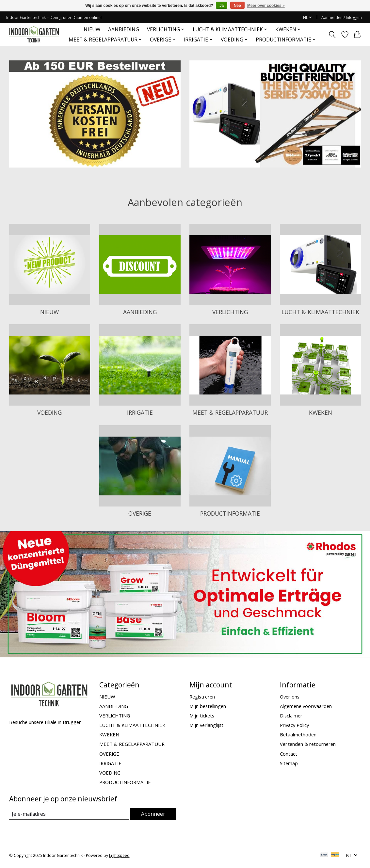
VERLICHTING (230, 312)
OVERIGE (140, 513)
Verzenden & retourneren (308, 744)
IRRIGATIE (140, 412)
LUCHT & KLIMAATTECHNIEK (320, 312)
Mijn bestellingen (208, 706)
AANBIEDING (124, 30)
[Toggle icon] (332, 35)
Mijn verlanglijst (206, 725)
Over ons (290, 697)
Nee (237, 6)
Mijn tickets (202, 715)
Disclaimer (291, 715)
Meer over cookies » (266, 6)
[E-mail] (69, 814)
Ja (222, 6)
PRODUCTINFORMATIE (230, 513)
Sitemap (289, 763)
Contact (289, 754)
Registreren (202, 697)
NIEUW (92, 30)
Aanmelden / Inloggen (342, 17)
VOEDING (49, 412)
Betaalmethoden (298, 734)
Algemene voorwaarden (306, 706)
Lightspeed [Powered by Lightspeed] (119, 856)
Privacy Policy (294, 725)
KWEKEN (321, 412)
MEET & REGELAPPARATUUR (230, 412)
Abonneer (154, 814)
